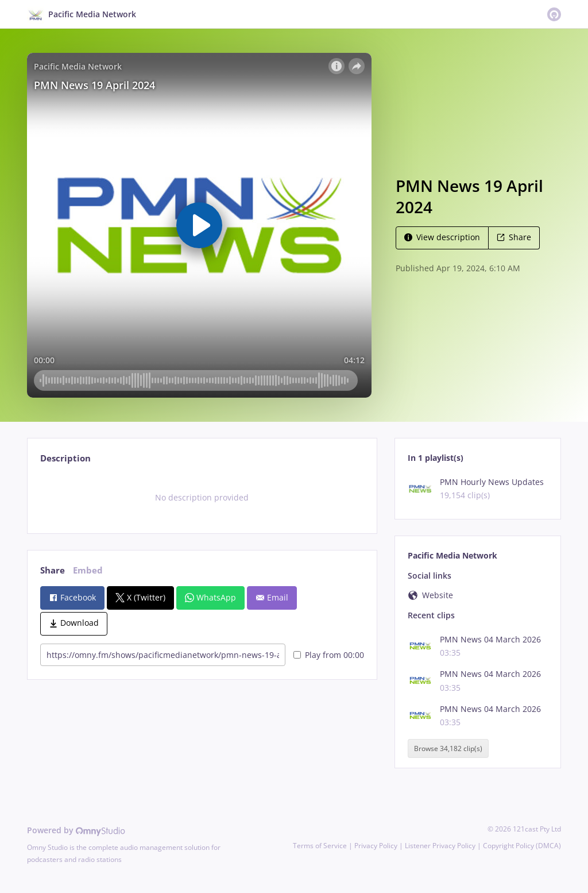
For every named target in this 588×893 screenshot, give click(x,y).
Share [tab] (53, 570)
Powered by (76, 830)
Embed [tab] (88, 570)
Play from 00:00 (329, 655)
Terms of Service (320, 846)
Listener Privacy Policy (440, 846)
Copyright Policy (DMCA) (522, 846)
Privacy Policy (376, 846)
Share (514, 237)
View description (442, 237)
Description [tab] (65, 458)
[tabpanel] (202, 498)
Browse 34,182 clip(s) (448, 748)
